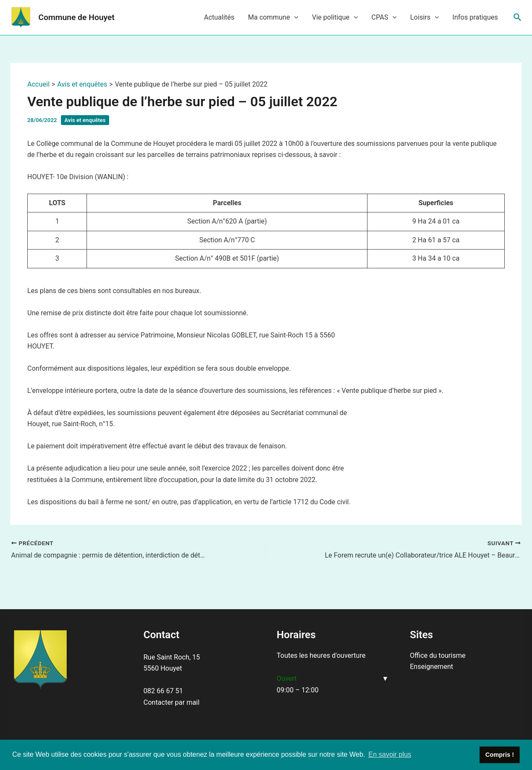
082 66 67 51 (163, 691)
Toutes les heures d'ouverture (321, 655)
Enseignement (432, 667)
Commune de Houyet (77, 17)
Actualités (219, 17)
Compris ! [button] (500, 755)
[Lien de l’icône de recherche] (518, 17)
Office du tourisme (438, 655)
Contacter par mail (172, 702)
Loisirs (424, 17)
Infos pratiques (475, 17)
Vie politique (335, 17)
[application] (294, 17)
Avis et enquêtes (85, 120)
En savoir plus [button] (390, 754)
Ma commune (273, 17)
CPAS (384, 17)
